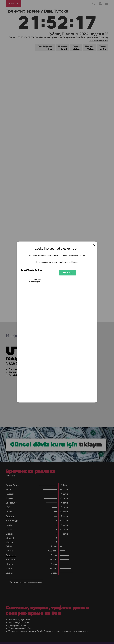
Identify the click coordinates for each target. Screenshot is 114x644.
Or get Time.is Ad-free (31, 270)
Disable (68, 273)
